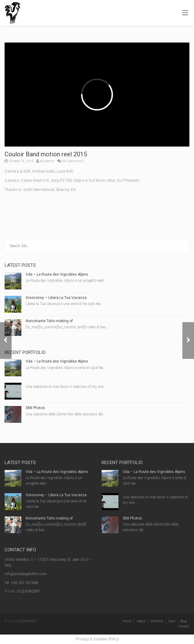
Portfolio (157, 621)
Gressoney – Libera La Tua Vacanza (56, 298)
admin (49, 161)
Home (127, 621)
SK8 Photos (35, 408)
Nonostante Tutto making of (49, 321)
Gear (172, 621)
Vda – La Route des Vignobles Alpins (57, 274)
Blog (184, 621)
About (141, 621)
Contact (183, 626)
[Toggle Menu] (185, 13)
